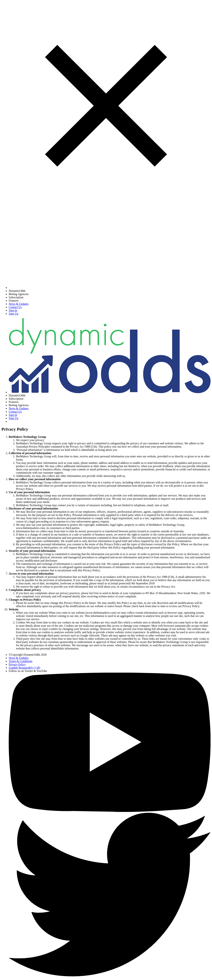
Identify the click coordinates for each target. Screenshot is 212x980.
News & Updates (19, 304)
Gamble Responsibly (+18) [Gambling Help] (24, 668)
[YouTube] (110, 811)
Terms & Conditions (20, 661)
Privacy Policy (17, 664)
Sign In (13, 310)
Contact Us (15, 307)
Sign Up (14, 314)
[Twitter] (110, 975)
